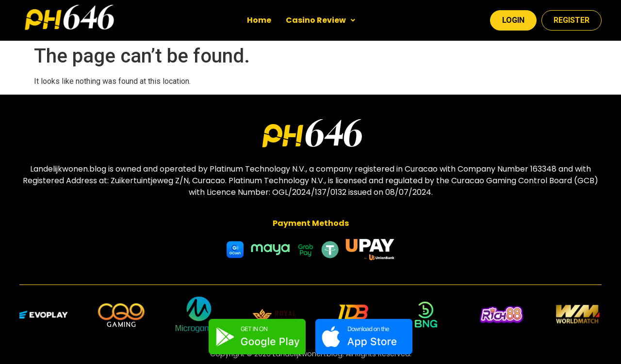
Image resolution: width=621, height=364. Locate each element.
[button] (320, 20)
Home (259, 20)
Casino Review (320, 20)
